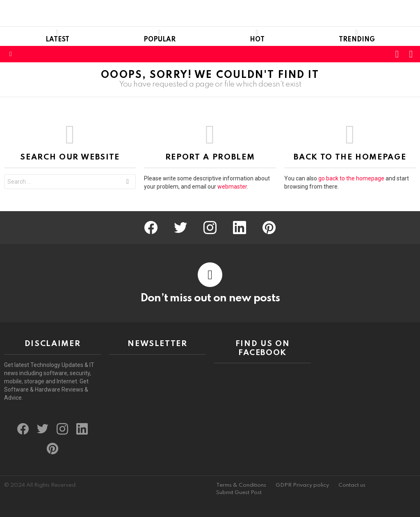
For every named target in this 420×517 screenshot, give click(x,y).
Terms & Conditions (241, 485)
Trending (357, 36)
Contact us (352, 485)
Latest (57, 36)
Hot (257, 36)
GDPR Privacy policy (302, 485)
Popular (160, 36)
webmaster (232, 187)
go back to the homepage (351, 178)
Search (128, 183)
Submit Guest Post (239, 493)
